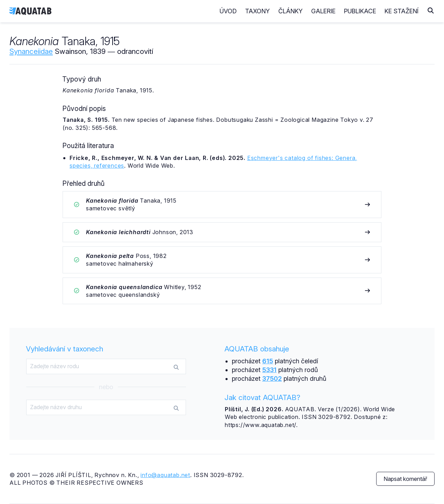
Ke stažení (402, 11)
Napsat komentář (405, 479)
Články (291, 11)
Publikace (360, 11)
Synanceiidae (31, 51)
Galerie (323, 11)
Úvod (228, 11)
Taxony (257, 11)
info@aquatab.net (165, 475)
